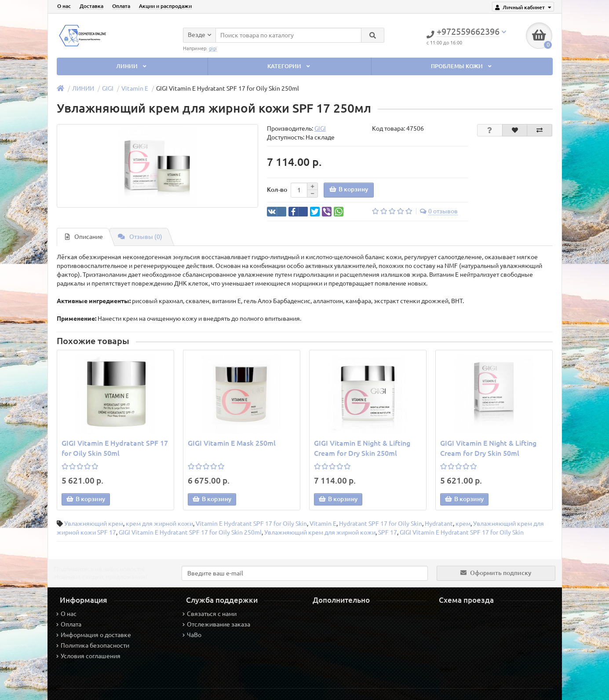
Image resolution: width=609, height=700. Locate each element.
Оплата (121, 6)
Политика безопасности (93, 645)
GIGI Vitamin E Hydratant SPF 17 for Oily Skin (462, 532)
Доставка (91, 6)
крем (463, 524)
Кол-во (277, 190)
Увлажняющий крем (94, 524)
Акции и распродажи (165, 6)
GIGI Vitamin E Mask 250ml (232, 443)
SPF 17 (388, 532)
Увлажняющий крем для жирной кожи (320, 532)
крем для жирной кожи (159, 524)
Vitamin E (135, 88)
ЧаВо (192, 635)
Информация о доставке (94, 635)
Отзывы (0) (140, 237)
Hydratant (439, 524)
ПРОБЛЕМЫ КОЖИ (462, 66)
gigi (213, 48)
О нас (64, 6)
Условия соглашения (88, 656)
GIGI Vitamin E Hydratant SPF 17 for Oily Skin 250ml (190, 532)
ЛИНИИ (132, 66)
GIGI (108, 88)
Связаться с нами (210, 614)
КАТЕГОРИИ (289, 66)
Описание (84, 237)
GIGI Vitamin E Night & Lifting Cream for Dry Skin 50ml (488, 448)
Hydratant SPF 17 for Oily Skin (381, 524)
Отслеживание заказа (216, 624)
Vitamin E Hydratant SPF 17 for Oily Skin (251, 524)
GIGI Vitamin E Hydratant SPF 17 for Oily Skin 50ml (115, 448)
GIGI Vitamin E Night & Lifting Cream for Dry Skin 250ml (362, 448)
